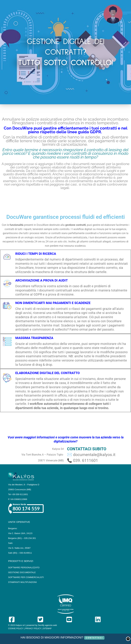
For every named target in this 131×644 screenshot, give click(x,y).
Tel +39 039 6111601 (18, 494)
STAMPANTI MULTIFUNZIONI (22, 582)
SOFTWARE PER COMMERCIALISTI (26, 577)
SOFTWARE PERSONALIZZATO (24, 568)
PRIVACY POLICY (33, 629)
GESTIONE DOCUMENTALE (22, 572)
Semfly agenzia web (48, 625)
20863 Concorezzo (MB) (20, 489)
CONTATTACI (94, 638)
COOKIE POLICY (16, 629)
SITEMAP (47, 629)
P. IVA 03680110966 (18, 499)
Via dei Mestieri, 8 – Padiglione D (24, 485)
